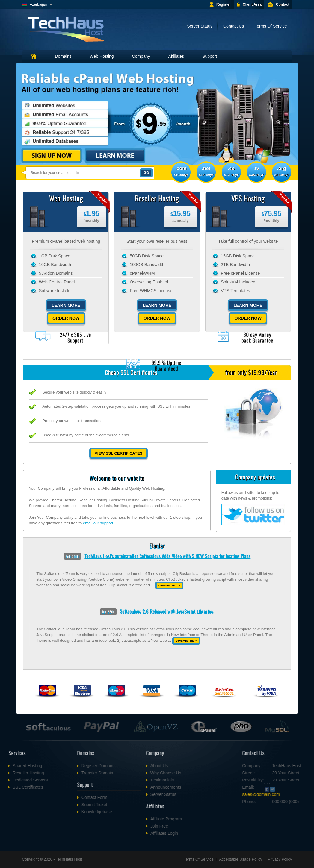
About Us (135, 766)
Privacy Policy (280, 859)
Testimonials (138, 780)
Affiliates (176, 56)
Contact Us (234, 26)
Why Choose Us (142, 773)
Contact (283, 4)
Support (210, 56)
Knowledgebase (73, 812)
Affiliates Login (140, 833)
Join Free (135, 826)
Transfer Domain (73, 773)
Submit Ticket (70, 805)
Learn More (67, 305)
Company (141, 56)
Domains (63, 56)
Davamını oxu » (169, 585)
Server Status (200, 26)
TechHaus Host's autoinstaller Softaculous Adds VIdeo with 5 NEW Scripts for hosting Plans (167, 556)
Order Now (67, 318)
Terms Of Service (271, 26)
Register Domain (73, 766)
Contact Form (71, 797)
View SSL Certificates (118, 453)
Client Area (252, 4)
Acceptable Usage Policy (241, 859)
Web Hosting (102, 56)
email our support (98, 523)
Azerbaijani (39, 4)
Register (224, 4)
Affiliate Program (142, 819)
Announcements (142, 787)
